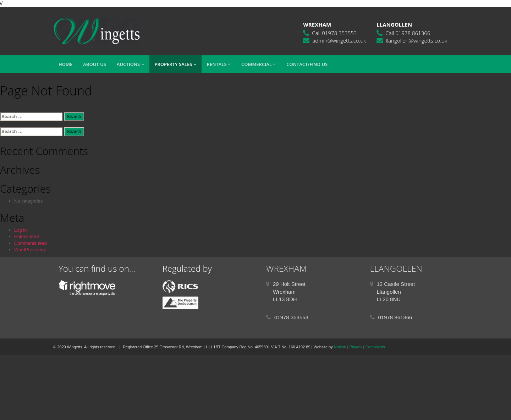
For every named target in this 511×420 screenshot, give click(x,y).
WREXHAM (286, 268)
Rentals (219, 64)
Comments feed (31, 243)
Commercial (259, 64)
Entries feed (26, 236)
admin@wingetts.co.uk (339, 40)
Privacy (356, 347)
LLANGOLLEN (396, 268)
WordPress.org (29, 250)
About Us (95, 64)
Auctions (130, 64)
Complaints (375, 347)
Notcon (340, 347)
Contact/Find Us (307, 64)
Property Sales (175, 64)
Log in (20, 230)
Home (65, 64)
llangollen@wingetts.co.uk (416, 40)
